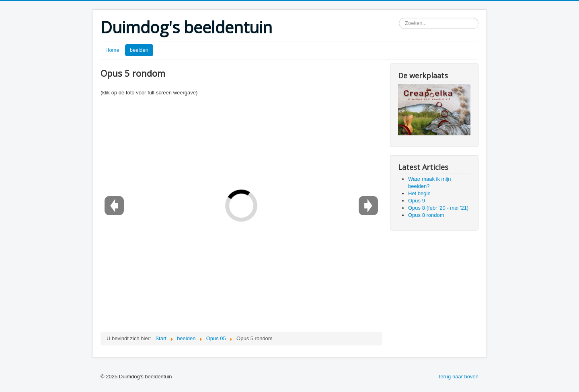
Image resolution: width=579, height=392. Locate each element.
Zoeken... (399, 18)
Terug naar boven (458, 377)
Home (112, 50)
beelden (139, 50)
